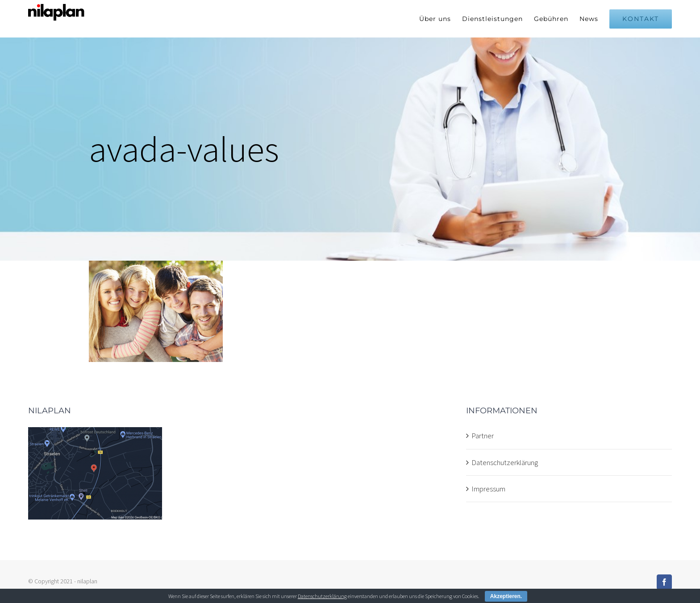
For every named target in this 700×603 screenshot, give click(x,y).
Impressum (488, 489)
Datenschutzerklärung (505, 462)
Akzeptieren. (506, 596)
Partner (483, 436)
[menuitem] (441, 19)
